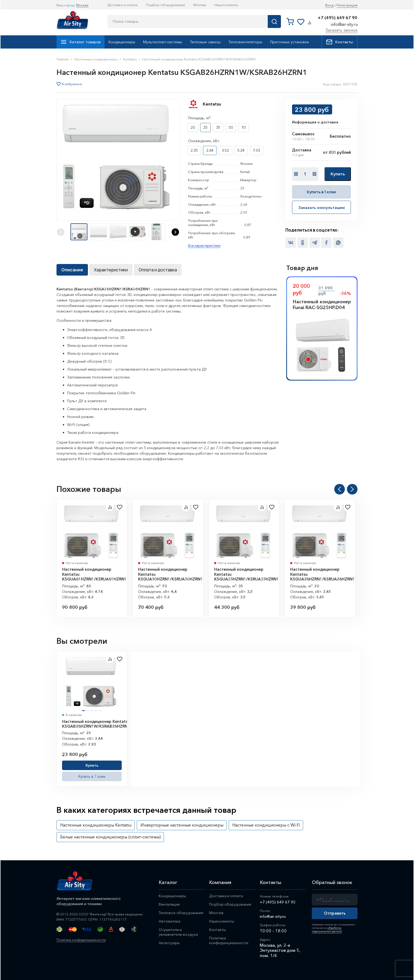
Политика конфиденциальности (83, 940)
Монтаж (200, 5)
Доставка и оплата (123, 5)
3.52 (225, 150)
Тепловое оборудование (182, 913)
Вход (330, 5)
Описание (72, 270)
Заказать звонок (342, 30)
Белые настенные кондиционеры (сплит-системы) (110, 837)
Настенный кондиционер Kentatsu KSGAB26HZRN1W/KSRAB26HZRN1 (96, 724)
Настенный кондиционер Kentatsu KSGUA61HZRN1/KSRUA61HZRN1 (94, 574)
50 (231, 127)
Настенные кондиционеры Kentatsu (96, 825)
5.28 (241, 150)
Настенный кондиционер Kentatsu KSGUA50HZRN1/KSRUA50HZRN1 (170, 574)
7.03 (257, 150)
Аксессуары (170, 945)
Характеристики (111, 270)
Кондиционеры (122, 42)
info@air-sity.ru (344, 24)
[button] (175, 232)
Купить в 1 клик (322, 192)
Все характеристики (204, 246)
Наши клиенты (226, 5)
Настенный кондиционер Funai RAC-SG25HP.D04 (322, 305)
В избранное (72, 84)
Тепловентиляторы (245, 42)
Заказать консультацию (322, 207)
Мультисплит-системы (163, 42)
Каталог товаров (81, 42)
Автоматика (170, 922)
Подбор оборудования (165, 5)
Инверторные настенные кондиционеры (182, 825)
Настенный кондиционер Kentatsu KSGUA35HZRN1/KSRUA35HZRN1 (246, 574)
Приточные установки (290, 42)
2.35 (194, 150)
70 (243, 127)
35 (218, 127)
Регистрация (347, 5)
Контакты (340, 42)
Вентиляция (170, 905)
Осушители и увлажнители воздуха (178, 933)
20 (193, 127)
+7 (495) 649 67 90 (338, 18)
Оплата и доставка (158, 270)
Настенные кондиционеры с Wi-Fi (266, 825)
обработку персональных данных (326, 929)
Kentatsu (212, 104)
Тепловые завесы (205, 42)
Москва (82, 5)
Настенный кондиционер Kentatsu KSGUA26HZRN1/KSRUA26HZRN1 (323, 574)
